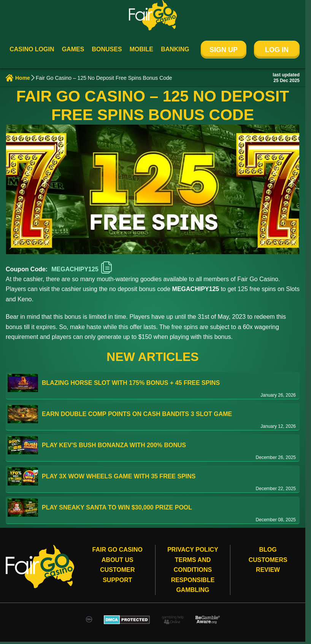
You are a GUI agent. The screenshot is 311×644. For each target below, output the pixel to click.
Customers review (268, 565)
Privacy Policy (193, 550)
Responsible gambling (193, 585)
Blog (268, 550)
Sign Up (224, 50)
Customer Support (117, 575)
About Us (117, 560)
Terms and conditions (193, 565)
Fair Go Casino (117, 550)
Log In (277, 50)
